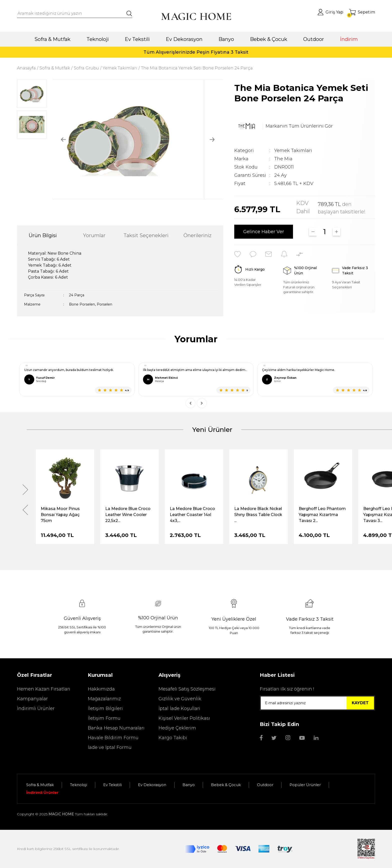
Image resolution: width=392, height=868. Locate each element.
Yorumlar (94, 235)
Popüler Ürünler (305, 785)
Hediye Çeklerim (177, 728)
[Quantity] (325, 232)
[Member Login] (330, 12)
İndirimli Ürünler (36, 708)
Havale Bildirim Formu (113, 738)
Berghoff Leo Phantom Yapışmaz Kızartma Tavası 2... (322, 515)
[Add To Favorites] (237, 254)
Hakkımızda (101, 689)
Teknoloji (78, 785)
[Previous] (64, 140)
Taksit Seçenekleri (146, 235)
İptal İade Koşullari (179, 708)
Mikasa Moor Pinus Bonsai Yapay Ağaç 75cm (60, 515)
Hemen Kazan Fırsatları (44, 689)
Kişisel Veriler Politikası (184, 718)
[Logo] (196, 16)
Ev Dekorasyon (152, 785)
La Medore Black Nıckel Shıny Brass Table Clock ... (258, 515)
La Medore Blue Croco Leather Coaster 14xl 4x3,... (192, 515)
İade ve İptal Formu (110, 747)
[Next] (212, 140)
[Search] (75, 13)
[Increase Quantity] (337, 232)
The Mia (283, 159)
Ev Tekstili (112, 785)
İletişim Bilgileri (105, 708)
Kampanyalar (32, 699)
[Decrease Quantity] (313, 232)
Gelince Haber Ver (264, 232)
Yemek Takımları (293, 151)
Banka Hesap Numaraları (116, 728)
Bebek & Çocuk (226, 785)
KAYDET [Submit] (360, 703)
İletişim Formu (104, 718)
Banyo (189, 785)
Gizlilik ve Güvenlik (180, 699)
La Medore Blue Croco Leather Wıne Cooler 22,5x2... (128, 515)
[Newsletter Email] (317, 703)
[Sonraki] (202, 403)
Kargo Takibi (173, 738)
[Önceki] (190, 403)
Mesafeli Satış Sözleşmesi (187, 689)
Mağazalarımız (104, 699)
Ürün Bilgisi (43, 235)
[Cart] (362, 12)
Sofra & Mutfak (40, 785)
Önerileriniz (197, 235)
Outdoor (265, 785)
